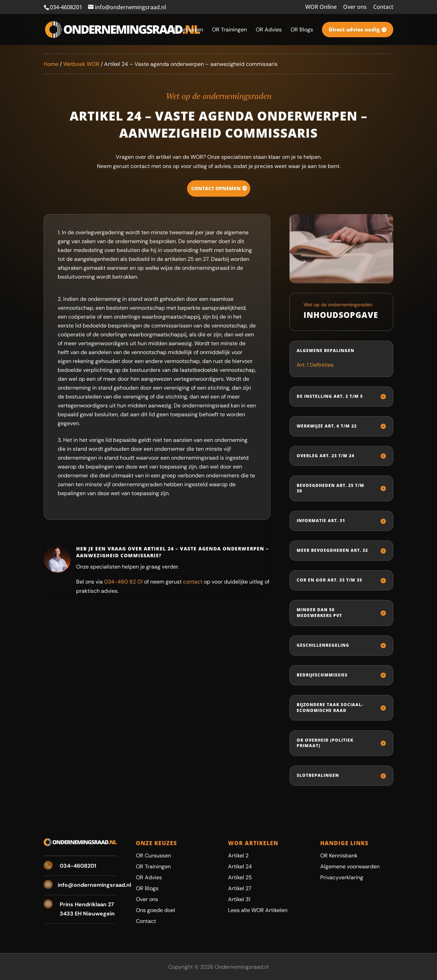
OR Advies (149, 877)
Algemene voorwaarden (350, 866)
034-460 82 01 (123, 582)
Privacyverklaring (342, 877)
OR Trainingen (153, 866)
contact (193, 582)
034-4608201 (66, 7)
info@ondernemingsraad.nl (94, 885)
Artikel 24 (240, 866)
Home (51, 64)
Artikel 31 (239, 899)
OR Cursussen (153, 856)
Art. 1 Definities (315, 365)
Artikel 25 (240, 877)
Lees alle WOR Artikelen (258, 910)
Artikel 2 (238, 856)
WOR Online (321, 7)
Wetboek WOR (81, 64)
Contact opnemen (216, 188)
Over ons (355, 7)
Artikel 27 (240, 888)
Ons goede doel (156, 910)
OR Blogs (147, 888)
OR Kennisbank (339, 856)
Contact (383, 7)
